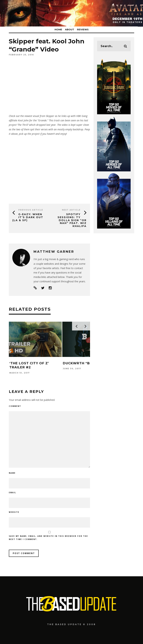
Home (58, 29)
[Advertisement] (49, 168)
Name (12, 473)
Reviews (83, 29)
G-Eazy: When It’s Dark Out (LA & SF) (28, 217)
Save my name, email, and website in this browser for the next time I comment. (48, 538)
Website (14, 512)
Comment (15, 406)
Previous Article (31, 210)
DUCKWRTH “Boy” (80, 363)
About (70, 29)
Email (12, 493)
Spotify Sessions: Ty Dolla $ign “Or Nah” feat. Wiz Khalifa (72, 220)
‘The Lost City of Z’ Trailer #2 (29, 365)
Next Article (71, 210)
